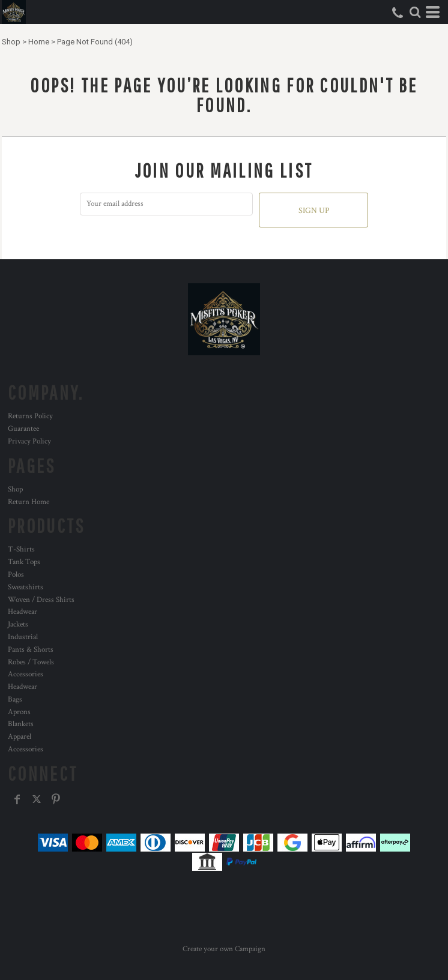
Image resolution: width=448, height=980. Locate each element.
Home (39, 42)
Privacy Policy (29, 441)
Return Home (29, 502)
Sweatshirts (26, 587)
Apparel (20, 737)
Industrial (23, 637)
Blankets (21, 724)
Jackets (18, 624)
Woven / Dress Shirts (41, 600)
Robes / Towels (31, 662)
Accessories (26, 674)
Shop (11, 42)
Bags (15, 699)
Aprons (19, 712)
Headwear (23, 612)
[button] (415, 12)
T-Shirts (21, 549)
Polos (16, 575)
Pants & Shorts (31, 650)
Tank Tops (24, 562)
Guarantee (23, 429)
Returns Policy (30, 416)
